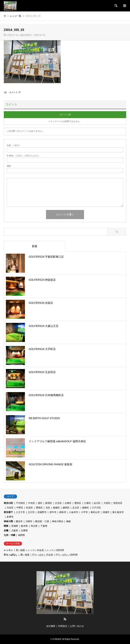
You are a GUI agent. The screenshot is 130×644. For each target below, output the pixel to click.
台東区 (68, 503)
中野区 (20, 508)
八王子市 (20, 512)
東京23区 (8, 503)
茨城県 (15, 526)
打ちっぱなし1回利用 (67, 555)
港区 (40, 503)
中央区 (32, 503)
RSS (65, 619)
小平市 (84, 512)
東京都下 (8, 512)
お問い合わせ (77, 626)
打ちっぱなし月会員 (43, 555)
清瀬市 (106, 512)
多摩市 (10, 517)
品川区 (97, 503)
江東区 (87, 503)
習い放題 (20, 550)
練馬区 (66, 508)
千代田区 (21, 503)
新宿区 (49, 503)
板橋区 (56, 508)
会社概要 (51, 626)
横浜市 (19, 521)
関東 (6, 526)
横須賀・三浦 (42, 521)
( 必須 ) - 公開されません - (24, 156)
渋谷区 (10, 508)
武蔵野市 (42, 512)
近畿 (6, 531)
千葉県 (44, 526)
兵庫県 (24, 531)
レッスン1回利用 (55, 550)
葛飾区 (86, 508)
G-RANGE (57, 639)
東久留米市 (118, 512)
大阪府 (15, 531)
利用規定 (63, 626)
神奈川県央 (58, 521)
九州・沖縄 (10, 535)
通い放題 (25, 555)
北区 (48, 508)
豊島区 (39, 508)
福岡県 (21, 535)
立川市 (31, 512)
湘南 (68, 521)
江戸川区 (96, 508)
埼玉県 (34, 526)
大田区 (107, 503)
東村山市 (95, 512)
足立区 (76, 508)
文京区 (58, 503)
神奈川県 (8, 521)
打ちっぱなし (11, 555)
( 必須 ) (13, 145)
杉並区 (29, 508)
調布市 (63, 512)
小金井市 (74, 512)
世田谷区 (118, 503)
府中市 (53, 512)
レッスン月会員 (36, 550)
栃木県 (24, 526)
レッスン (8, 550)
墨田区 (78, 503)
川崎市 (29, 521)
